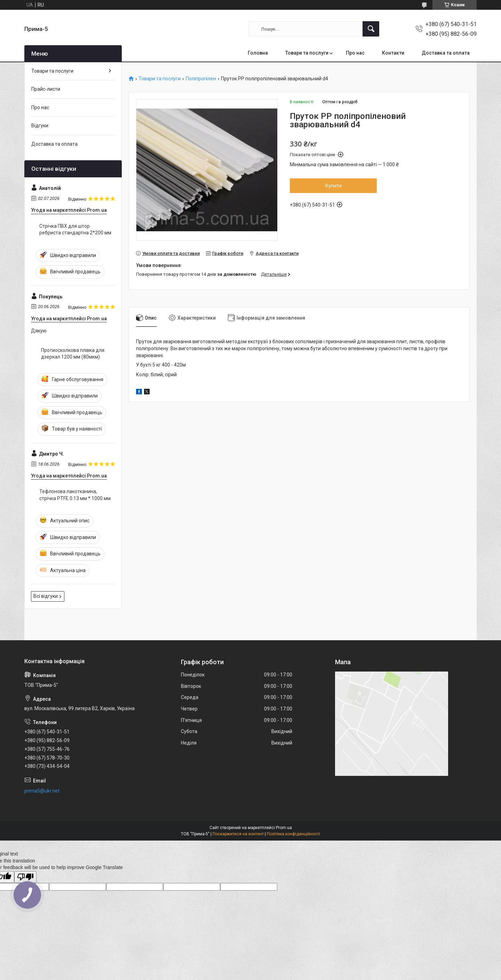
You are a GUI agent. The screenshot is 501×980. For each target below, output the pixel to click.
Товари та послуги (307, 53)
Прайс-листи (46, 89)
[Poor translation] (25, 877)
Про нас (355, 53)
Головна (258, 53)
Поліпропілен (201, 79)
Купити (333, 186)
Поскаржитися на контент (238, 834)
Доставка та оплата (446, 53)
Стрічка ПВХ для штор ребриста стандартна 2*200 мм (75, 230)
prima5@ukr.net (42, 791)
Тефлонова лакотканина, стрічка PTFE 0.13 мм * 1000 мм (75, 495)
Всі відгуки (46, 596)
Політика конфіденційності (293, 834)
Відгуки (40, 126)
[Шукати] (371, 29)
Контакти (393, 53)
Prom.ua (284, 828)
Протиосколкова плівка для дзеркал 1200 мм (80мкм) (73, 354)
